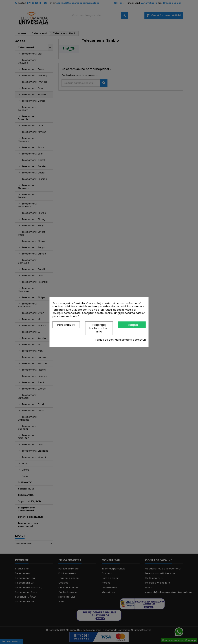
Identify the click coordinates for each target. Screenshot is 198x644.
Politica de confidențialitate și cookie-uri (120, 340)
